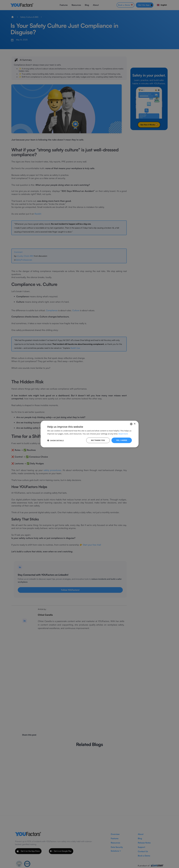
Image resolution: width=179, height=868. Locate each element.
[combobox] (131, 424)
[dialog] (90, 434)
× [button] (135, 424)
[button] (56, 440)
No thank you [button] (98, 440)
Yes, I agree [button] (122, 440)
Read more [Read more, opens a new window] (123, 434)
